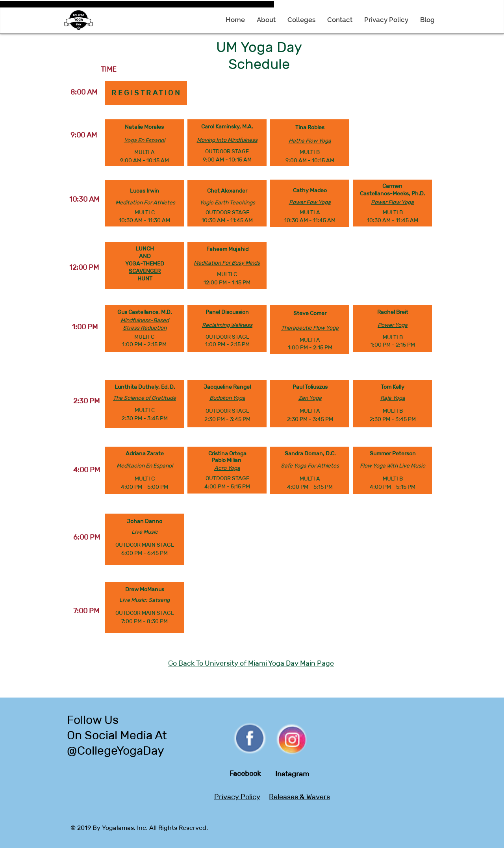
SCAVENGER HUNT (145, 275)
